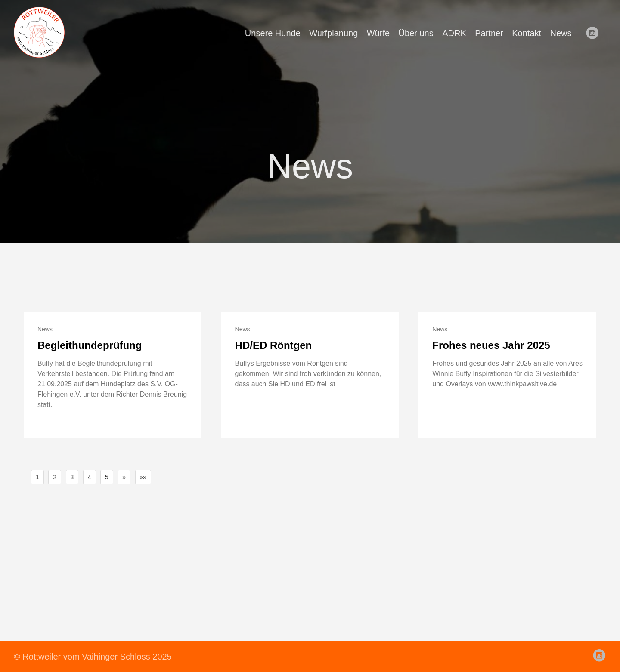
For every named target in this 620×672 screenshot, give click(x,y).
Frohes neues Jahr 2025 (491, 345)
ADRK (454, 33)
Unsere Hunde (273, 33)
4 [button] (90, 477)
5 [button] (107, 477)
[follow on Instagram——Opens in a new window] (595, 34)
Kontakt (527, 33)
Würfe (378, 33)
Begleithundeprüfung (90, 345)
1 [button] (37, 477)
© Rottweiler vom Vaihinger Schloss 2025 (93, 657)
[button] (124, 477)
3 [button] (72, 477)
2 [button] (55, 477)
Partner (489, 33)
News (561, 33)
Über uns (416, 33)
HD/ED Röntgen (274, 345)
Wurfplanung (333, 33)
